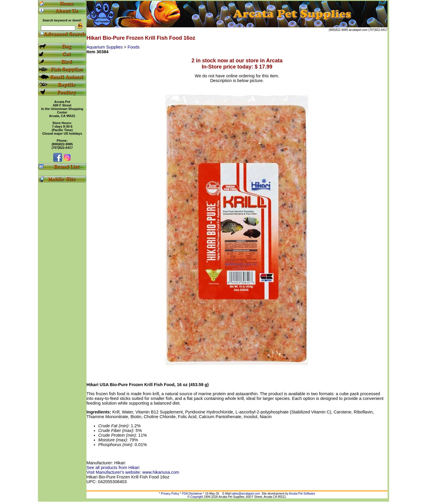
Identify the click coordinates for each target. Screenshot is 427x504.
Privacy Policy (170, 494)
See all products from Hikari (113, 468)
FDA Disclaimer (192, 494)
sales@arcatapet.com (246, 494)
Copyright (197, 497)
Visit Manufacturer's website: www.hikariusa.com (133, 472)
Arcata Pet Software (302, 494)
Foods (134, 47)
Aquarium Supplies (105, 47)
